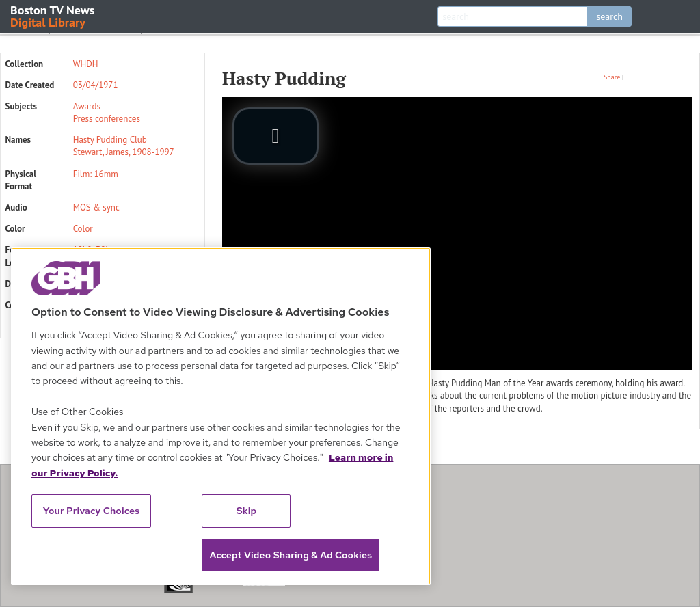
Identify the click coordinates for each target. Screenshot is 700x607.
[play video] (275, 136)
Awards (87, 106)
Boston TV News (53, 15)
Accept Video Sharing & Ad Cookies (291, 555)
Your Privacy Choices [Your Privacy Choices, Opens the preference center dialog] (92, 511)
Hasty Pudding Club (110, 140)
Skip (247, 511)
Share (612, 77)
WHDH (86, 64)
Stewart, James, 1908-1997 (124, 152)
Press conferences (107, 119)
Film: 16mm (96, 174)
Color (83, 229)
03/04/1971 (96, 85)
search (609, 16)
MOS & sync (96, 207)
